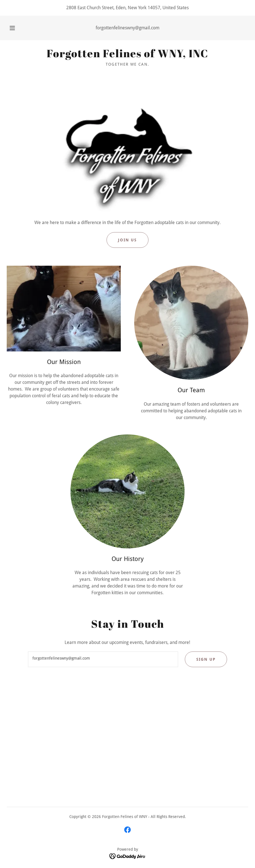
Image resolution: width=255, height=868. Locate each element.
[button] (17, 28)
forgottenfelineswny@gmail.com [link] (127, 28)
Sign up (206, 659)
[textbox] (103, 659)
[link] (127, 56)
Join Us (127, 240)
